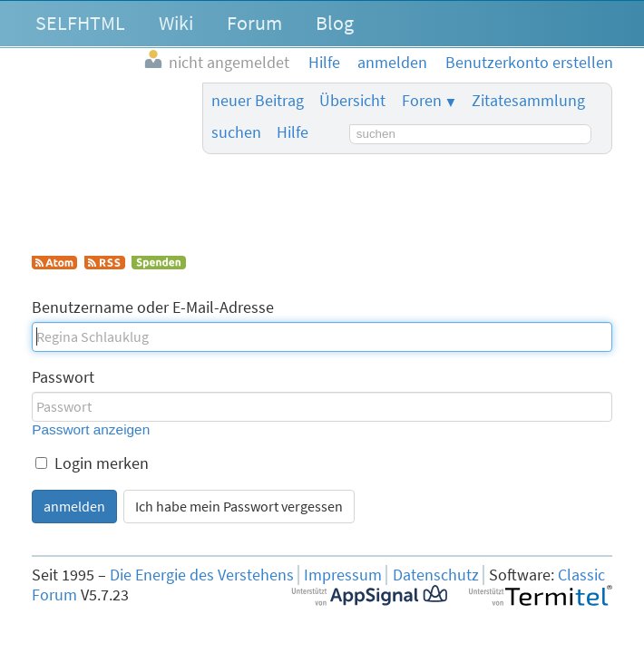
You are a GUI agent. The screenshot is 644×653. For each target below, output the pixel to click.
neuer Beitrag (258, 101)
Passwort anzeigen (91, 429)
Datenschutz (436, 575)
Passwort (63, 377)
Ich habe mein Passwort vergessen (239, 506)
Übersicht (352, 101)
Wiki (176, 23)
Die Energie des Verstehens (202, 575)
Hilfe (293, 132)
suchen (236, 132)
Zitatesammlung (528, 101)
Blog (335, 23)
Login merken (92, 463)
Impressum (343, 575)
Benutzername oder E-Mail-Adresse (153, 307)
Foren (422, 101)
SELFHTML (80, 23)
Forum (254, 23)
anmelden (74, 506)
